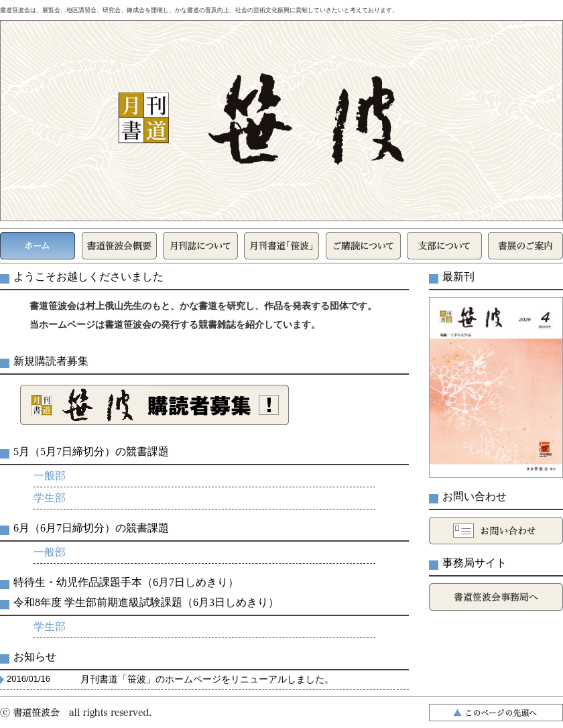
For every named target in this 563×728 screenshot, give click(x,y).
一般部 (50, 476)
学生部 (50, 498)
